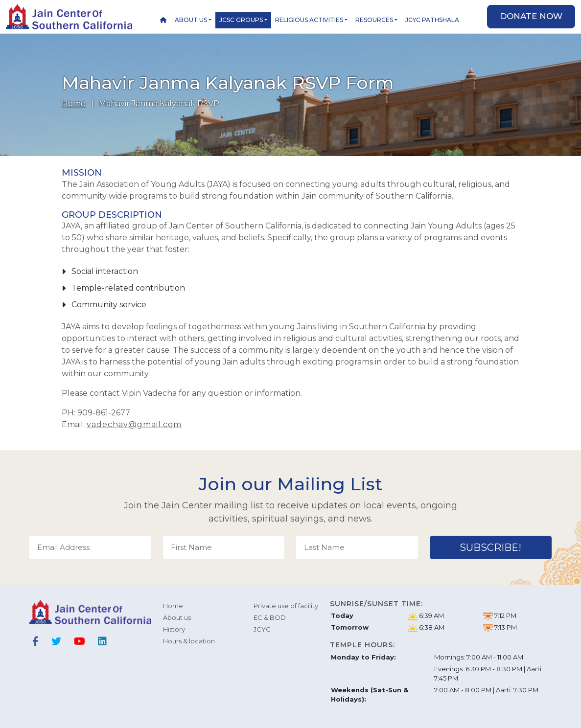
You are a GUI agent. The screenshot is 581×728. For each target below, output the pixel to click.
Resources (374, 20)
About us (191, 20)
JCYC (262, 629)
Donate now (531, 16)
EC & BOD (270, 617)
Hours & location (189, 641)
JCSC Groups (241, 20)
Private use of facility (286, 606)
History (174, 629)
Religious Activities (309, 20)
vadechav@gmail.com (134, 424)
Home (74, 103)
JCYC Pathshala (432, 20)
